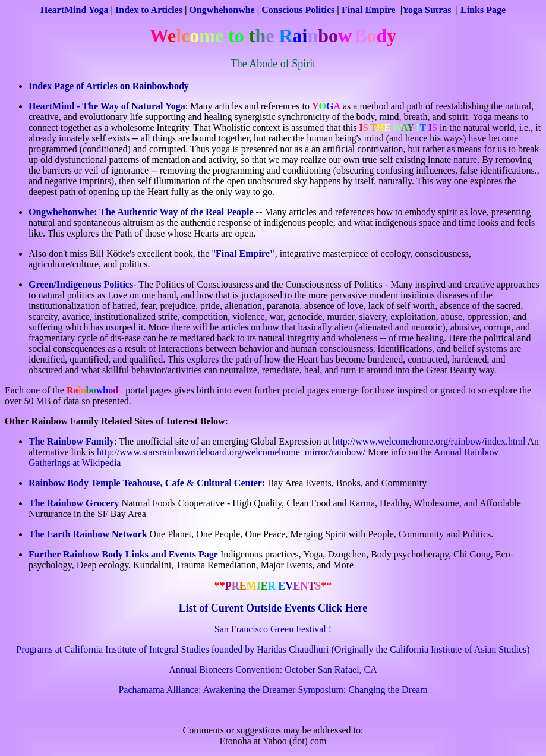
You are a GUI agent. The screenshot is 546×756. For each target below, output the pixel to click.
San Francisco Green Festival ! (273, 629)
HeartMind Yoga (75, 10)
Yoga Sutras (428, 10)
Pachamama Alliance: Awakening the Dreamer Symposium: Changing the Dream (273, 690)
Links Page (483, 10)
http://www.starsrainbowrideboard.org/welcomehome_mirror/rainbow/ (231, 452)
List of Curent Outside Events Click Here (273, 608)
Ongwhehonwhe (222, 10)
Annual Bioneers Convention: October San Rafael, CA (273, 670)
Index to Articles (149, 10)
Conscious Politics (298, 10)
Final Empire (369, 10)
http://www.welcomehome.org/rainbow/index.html (429, 441)
